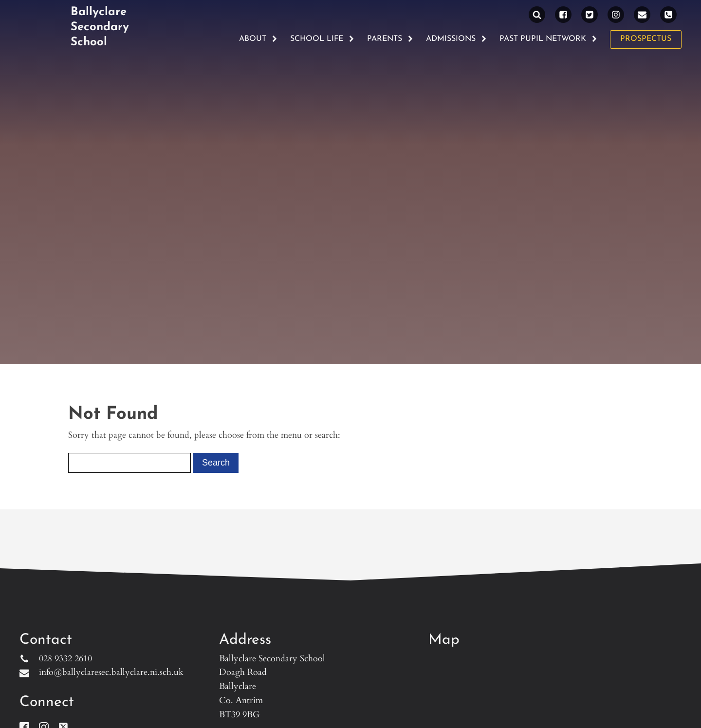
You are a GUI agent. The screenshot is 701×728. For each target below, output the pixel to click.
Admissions (457, 39)
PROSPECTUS (646, 39)
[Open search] (537, 15)
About (258, 39)
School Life (323, 39)
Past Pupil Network (549, 39)
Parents (390, 39)
